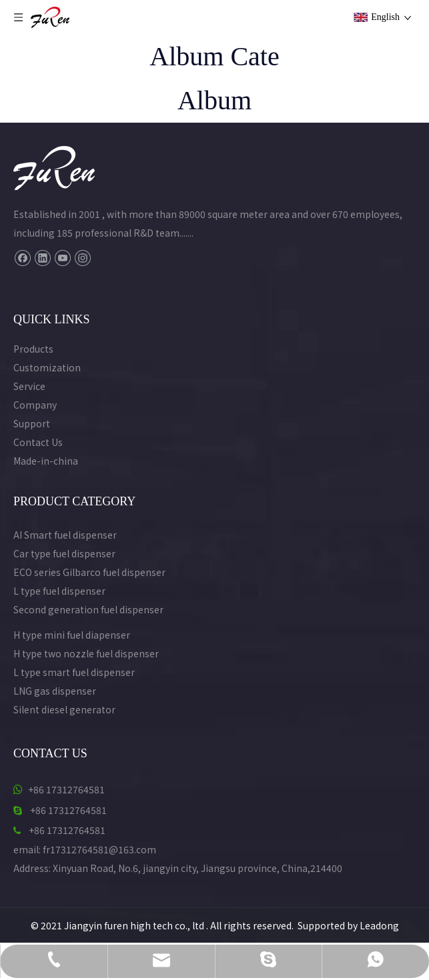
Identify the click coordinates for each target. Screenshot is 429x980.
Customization (47, 367)
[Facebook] (22, 258)
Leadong (379, 925)
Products (33, 349)
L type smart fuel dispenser (74, 672)
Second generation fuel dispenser (88, 609)
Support (32, 423)
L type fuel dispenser (59, 591)
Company (35, 405)
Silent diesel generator (64, 709)
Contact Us (38, 442)
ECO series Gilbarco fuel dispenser (89, 572)
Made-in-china (46, 461)
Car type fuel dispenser (64, 553)
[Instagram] (82, 258)
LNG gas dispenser (55, 691)
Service (29, 386)
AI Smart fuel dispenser (65, 535)
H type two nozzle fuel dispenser (86, 653)
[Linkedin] (42, 258)
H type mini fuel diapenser (72, 635)
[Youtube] (62, 258)
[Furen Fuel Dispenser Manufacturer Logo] (54, 168)
